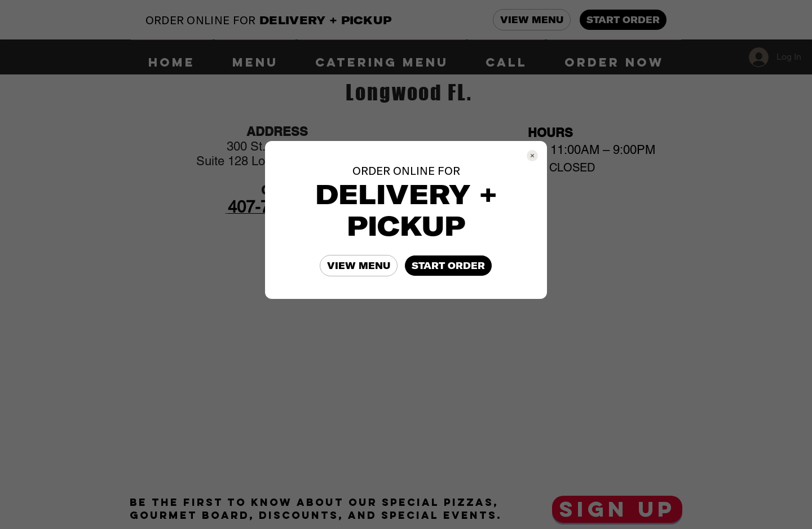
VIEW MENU (359, 266)
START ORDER (448, 266)
